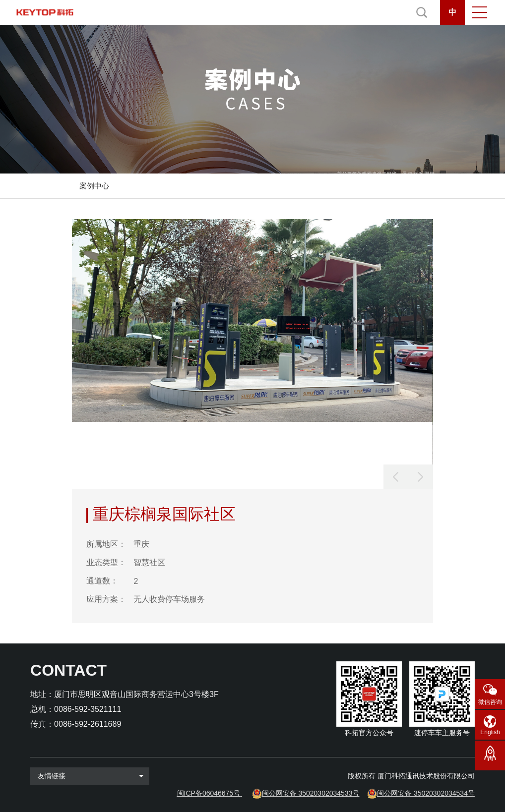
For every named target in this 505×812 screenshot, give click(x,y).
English (490, 732)
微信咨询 (490, 702)
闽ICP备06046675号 (209, 793)
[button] (421, 477)
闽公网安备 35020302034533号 (311, 793)
